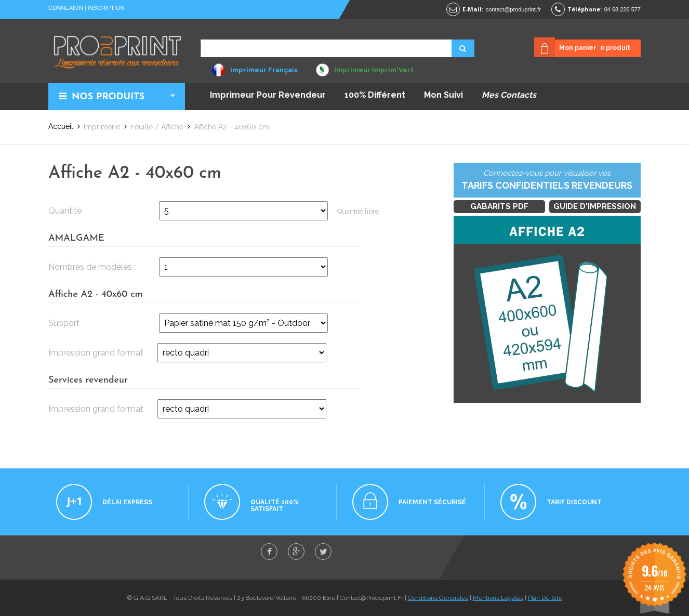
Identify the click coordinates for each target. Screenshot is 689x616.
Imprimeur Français (264, 70)
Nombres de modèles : (92, 267)
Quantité (65, 211)
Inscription (106, 8)
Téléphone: (585, 9)
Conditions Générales (438, 598)
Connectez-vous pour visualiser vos (547, 180)
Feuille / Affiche (157, 127)
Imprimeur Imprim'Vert (374, 70)
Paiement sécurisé (432, 502)
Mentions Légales (498, 598)
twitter (323, 552)
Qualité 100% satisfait (275, 506)
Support (64, 323)
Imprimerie (102, 127)
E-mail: (473, 9)
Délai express (127, 502)
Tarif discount (574, 502)
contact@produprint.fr (513, 9)
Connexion (66, 8)
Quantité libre (358, 211)
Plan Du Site (545, 598)
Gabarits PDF (499, 206)
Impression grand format (96, 353)
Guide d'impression (595, 206)
